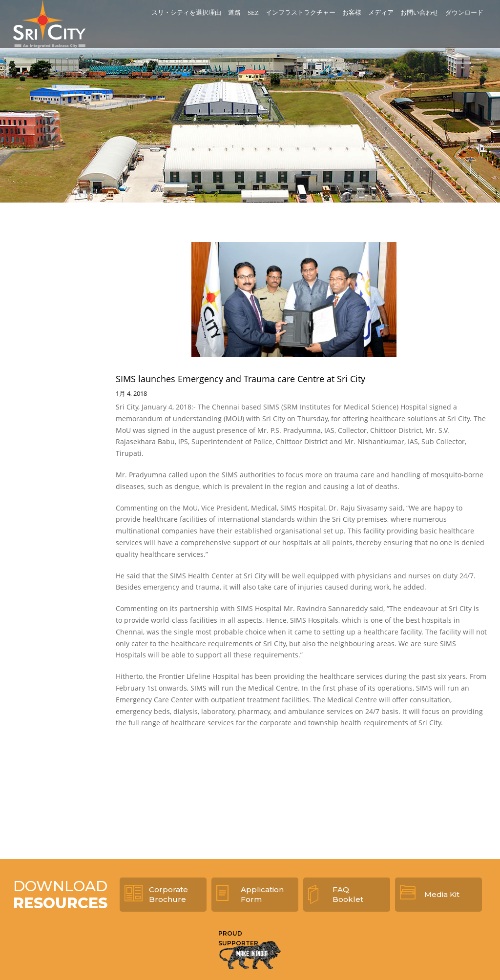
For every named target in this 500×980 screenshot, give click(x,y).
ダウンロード (464, 12)
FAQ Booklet (348, 894)
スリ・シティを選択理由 (186, 12)
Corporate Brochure (168, 894)
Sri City (49, 24)
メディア (381, 12)
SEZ (253, 12)
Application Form (262, 894)
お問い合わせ (419, 12)
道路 (234, 12)
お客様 (352, 12)
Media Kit (442, 894)
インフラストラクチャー (301, 12)
